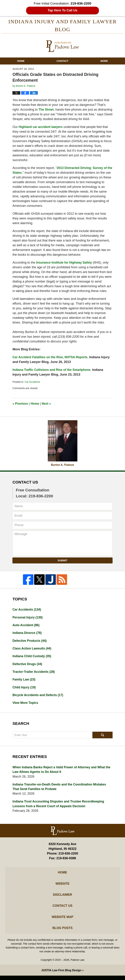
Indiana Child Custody (32, 657)
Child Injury (24, 689)
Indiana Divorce (27, 634)
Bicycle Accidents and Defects (38, 697)
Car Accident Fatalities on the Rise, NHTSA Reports (51, 358)
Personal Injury (28, 618)
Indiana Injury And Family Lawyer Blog (62, 47)
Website (62, 887)
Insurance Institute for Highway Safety (65, 263)
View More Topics (26, 705)
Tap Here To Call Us (63, 10)
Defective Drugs (28, 665)
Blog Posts (62, 932)
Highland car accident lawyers (41, 127)
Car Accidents (32, 382)
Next (47, 404)
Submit (62, 561)
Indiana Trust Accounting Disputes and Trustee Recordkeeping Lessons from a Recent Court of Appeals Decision (59, 806)
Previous (20, 404)
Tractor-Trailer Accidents (34, 673)
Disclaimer (62, 898)
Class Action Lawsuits (32, 649)
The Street (46, 110)
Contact (62, 62)
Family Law (24, 681)
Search (102, 737)
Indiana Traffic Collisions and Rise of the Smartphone (52, 370)
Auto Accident (26, 626)
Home (21, 62)
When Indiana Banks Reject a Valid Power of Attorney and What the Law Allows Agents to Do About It (60, 772)
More (104, 62)
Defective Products (30, 642)
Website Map (62, 921)
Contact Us (63, 909)
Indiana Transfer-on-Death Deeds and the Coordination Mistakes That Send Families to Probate (60, 789)
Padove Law (77, 964)
